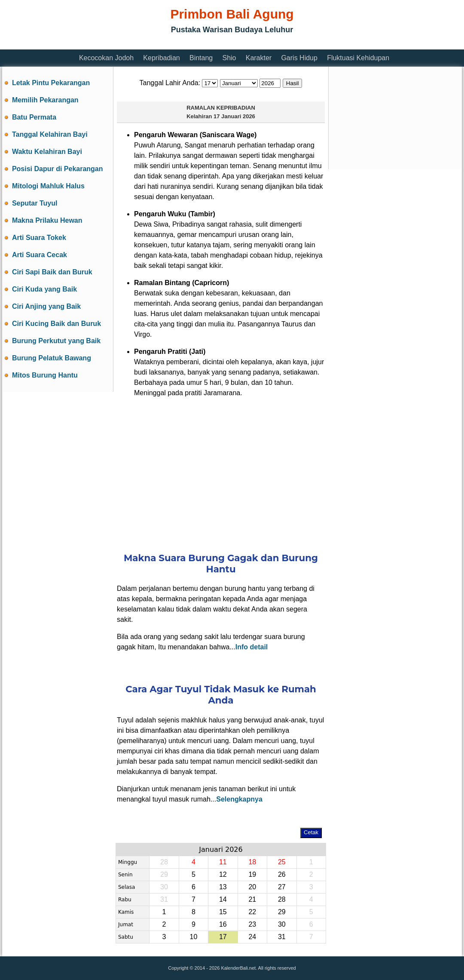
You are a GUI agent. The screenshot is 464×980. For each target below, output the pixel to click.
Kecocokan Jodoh (106, 58)
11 (223, 862)
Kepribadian (161, 58)
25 (282, 862)
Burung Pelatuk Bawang (52, 358)
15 (223, 912)
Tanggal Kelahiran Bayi (50, 134)
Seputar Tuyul (35, 203)
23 (252, 924)
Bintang (201, 58)
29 (164, 874)
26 (282, 874)
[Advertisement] (221, 470)
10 (193, 937)
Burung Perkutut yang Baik (56, 341)
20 (252, 887)
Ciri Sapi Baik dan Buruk (52, 272)
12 (223, 874)
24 (252, 937)
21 (252, 899)
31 (164, 899)
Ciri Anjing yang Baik (46, 306)
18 (252, 862)
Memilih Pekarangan (45, 100)
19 (252, 874)
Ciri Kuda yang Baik (44, 289)
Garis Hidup (299, 58)
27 (282, 887)
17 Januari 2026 (234, 116)
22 (252, 912)
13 (223, 887)
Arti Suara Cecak (40, 255)
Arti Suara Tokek (39, 238)
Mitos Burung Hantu (45, 375)
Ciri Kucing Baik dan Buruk (56, 324)
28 (164, 862)
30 (164, 887)
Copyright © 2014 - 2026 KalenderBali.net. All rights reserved (232, 968)
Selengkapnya (239, 799)
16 (223, 924)
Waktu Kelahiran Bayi (47, 152)
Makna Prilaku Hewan (47, 220)
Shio (229, 58)
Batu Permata (34, 117)
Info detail (252, 647)
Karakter (259, 58)
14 (223, 899)
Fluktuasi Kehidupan (358, 58)
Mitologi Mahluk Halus (48, 186)
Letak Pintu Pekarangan (51, 83)
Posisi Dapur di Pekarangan (58, 169)
